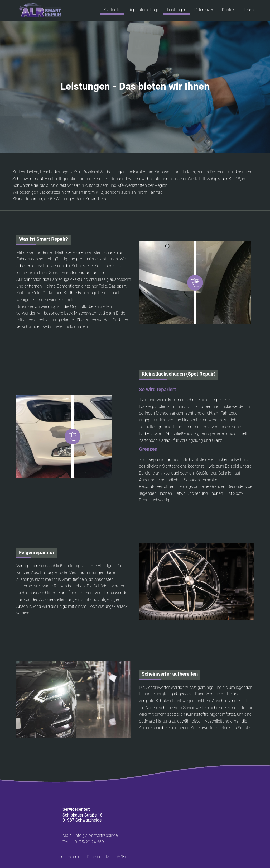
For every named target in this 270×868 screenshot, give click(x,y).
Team (249, 10)
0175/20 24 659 (89, 842)
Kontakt (229, 10)
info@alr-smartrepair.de (96, 835)
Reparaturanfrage (144, 10)
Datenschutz (98, 857)
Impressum (69, 857)
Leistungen (177, 10)
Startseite (112, 10)
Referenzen (204, 10)
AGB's (122, 857)
